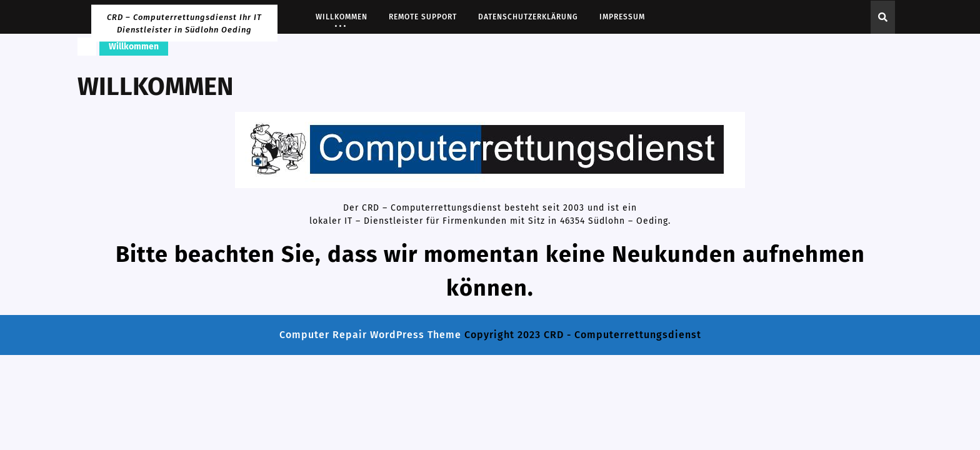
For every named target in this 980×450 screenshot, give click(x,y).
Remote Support (423, 17)
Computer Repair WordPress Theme (370, 335)
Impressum (622, 17)
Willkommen (342, 17)
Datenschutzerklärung (528, 17)
